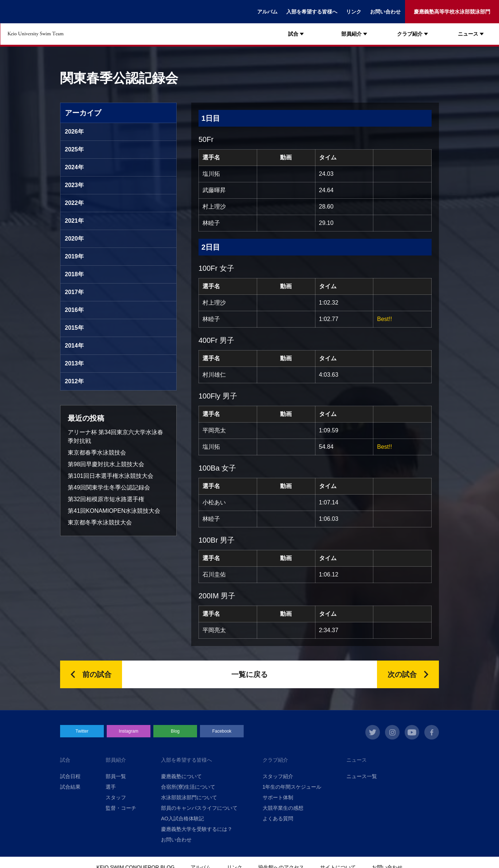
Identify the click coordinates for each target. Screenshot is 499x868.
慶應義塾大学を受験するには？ (197, 829)
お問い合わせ (385, 12)
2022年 (74, 203)
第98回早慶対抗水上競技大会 (106, 464)
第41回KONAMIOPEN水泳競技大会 (114, 511)
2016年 (74, 310)
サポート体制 (278, 797)
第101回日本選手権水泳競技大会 (111, 476)
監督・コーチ (121, 808)
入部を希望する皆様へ (312, 12)
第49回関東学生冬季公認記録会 (109, 487)
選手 (111, 787)
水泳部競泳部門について (189, 797)
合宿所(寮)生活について (188, 787)
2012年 (74, 381)
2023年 (74, 185)
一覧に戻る (249, 674)
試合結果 (70, 787)
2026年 (74, 132)
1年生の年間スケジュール (292, 787)
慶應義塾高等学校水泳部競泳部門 (452, 12)
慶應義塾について (181, 776)
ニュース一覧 (362, 776)
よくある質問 (278, 819)
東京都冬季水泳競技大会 (100, 522)
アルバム (267, 12)
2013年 (74, 363)
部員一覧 (116, 776)
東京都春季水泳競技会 (97, 453)
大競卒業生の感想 (283, 808)
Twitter (82, 731)
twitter (373, 732)
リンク (354, 12)
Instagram (128, 731)
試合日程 (70, 776)
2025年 (74, 149)
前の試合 (97, 674)
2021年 (74, 221)
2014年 (74, 346)
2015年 (74, 328)
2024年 (74, 167)
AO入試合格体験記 (182, 819)
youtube (412, 732)
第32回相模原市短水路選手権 (106, 499)
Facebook (222, 731)
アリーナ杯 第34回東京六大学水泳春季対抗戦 (115, 437)
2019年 (74, 256)
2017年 (74, 292)
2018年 (74, 274)
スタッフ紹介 (278, 776)
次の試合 (402, 674)
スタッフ (116, 797)
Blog (175, 731)
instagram (392, 732)
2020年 (74, 239)
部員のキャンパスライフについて (199, 808)
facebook (432, 732)
